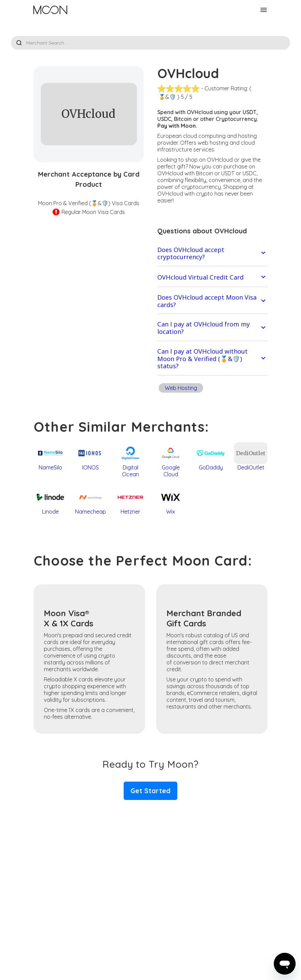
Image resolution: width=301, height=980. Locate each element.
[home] (50, 10)
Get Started (150, 791)
